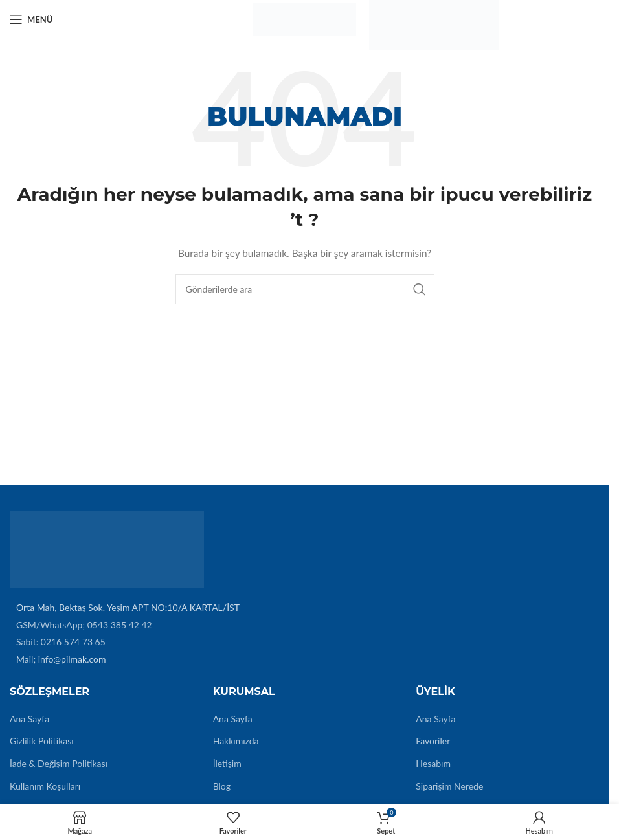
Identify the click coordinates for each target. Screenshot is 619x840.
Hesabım (433, 763)
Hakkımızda (236, 741)
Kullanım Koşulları (45, 786)
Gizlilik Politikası (42, 741)
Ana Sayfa (29, 719)
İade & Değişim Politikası (59, 763)
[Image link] (107, 548)
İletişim (227, 763)
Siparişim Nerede (449, 786)
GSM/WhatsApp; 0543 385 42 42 (84, 625)
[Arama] (305, 289)
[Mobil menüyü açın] (31, 19)
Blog (222, 786)
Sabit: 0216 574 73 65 (61, 642)
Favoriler (433, 741)
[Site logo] (304, 18)
